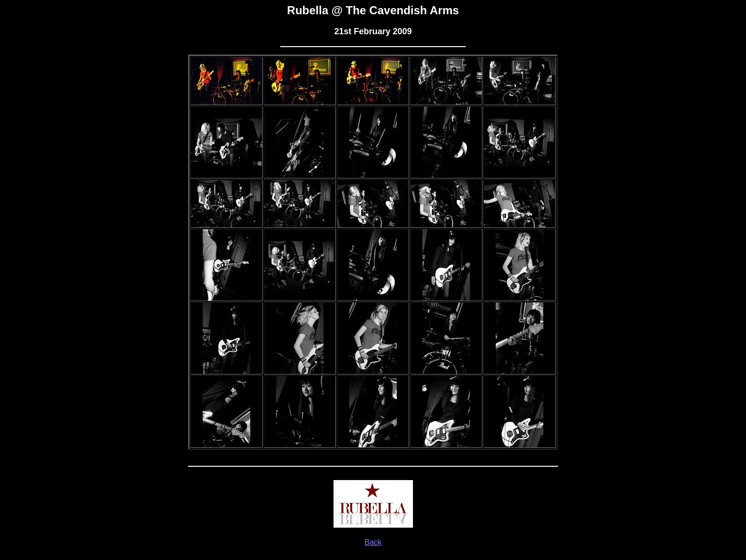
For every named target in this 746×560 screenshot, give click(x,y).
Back (373, 542)
